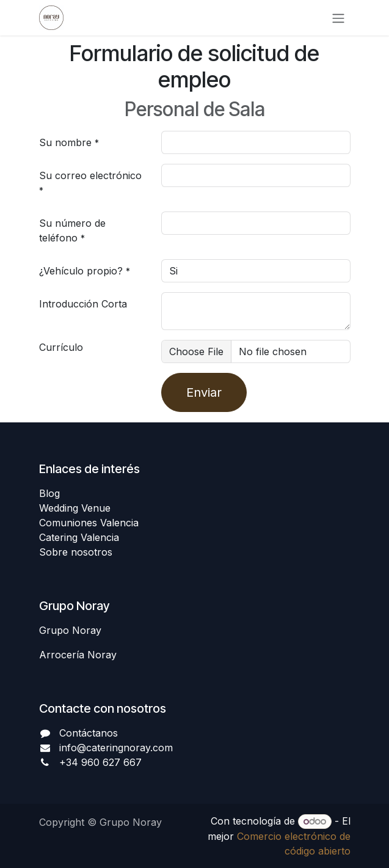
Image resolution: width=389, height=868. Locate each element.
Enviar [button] (204, 392)
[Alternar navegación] (338, 18)
